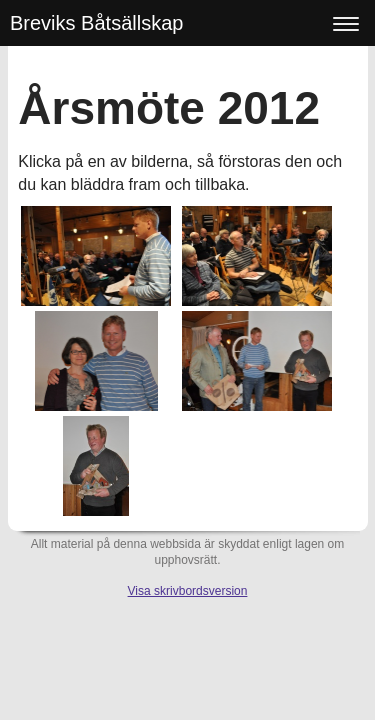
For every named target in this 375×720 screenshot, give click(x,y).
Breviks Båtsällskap (96, 23)
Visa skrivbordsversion (188, 591)
